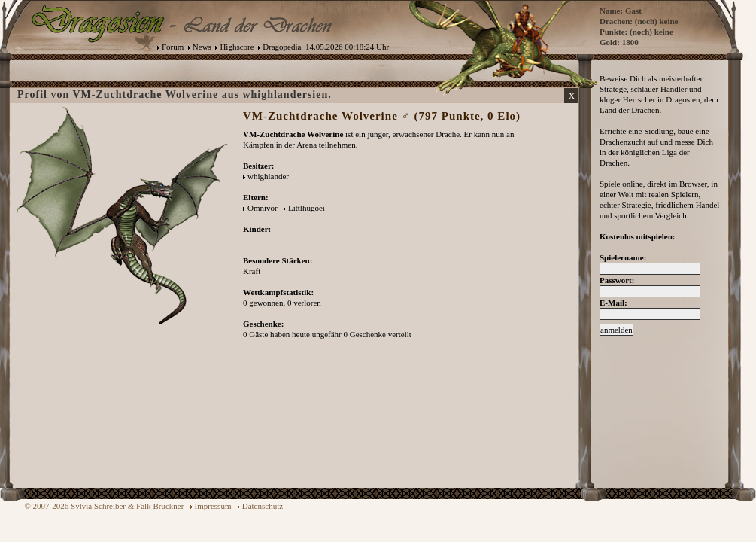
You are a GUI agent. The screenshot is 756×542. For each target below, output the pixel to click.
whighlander (268, 176)
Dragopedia (282, 47)
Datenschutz (263, 506)
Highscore (237, 47)
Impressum (213, 506)
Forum (173, 47)
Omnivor (263, 208)
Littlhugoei (307, 208)
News (202, 47)
